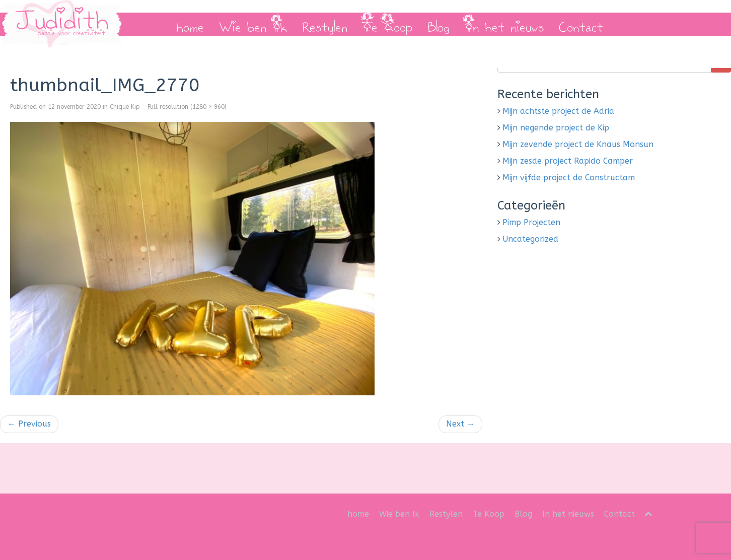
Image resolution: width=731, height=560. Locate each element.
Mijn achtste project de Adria (558, 111)
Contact (581, 24)
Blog (438, 24)
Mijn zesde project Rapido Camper (568, 161)
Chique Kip (125, 107)
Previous (29, 424)
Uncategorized (530, 239)
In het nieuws (504, 24)
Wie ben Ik (253, 24)
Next (460, 424)
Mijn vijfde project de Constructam (569, 178)
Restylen (325, 24)
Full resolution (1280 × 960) (187, 107)
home (190, 24)
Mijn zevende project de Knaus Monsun (578, 144)
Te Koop (387, 24)
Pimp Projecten (531, 222)
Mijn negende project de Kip (556, 128)
